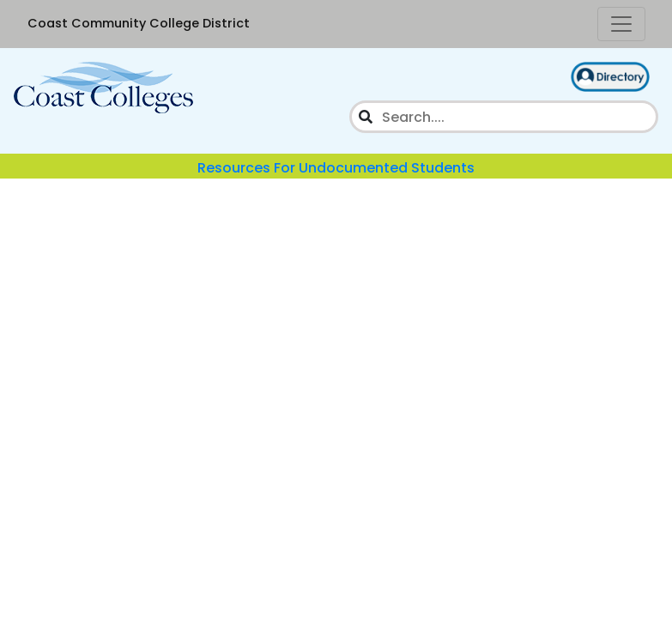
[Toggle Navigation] (621, 24)
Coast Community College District (139, 23)
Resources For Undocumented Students (336, 168)
